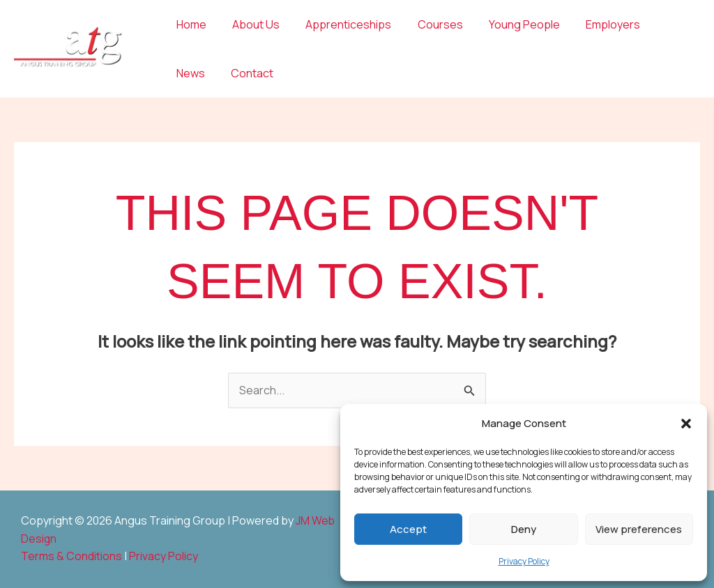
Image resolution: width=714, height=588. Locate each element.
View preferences (639, 529)
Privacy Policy (524, 561)
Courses (427, 24)
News (656, 24)
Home (189, 24)
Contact (196, 73)
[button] (686, 424)
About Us (250, 24)
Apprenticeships (339, 24)
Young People (508, 24)
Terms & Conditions (71, 557)
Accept (408, 529)
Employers (593, 24)
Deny (524, 529)
